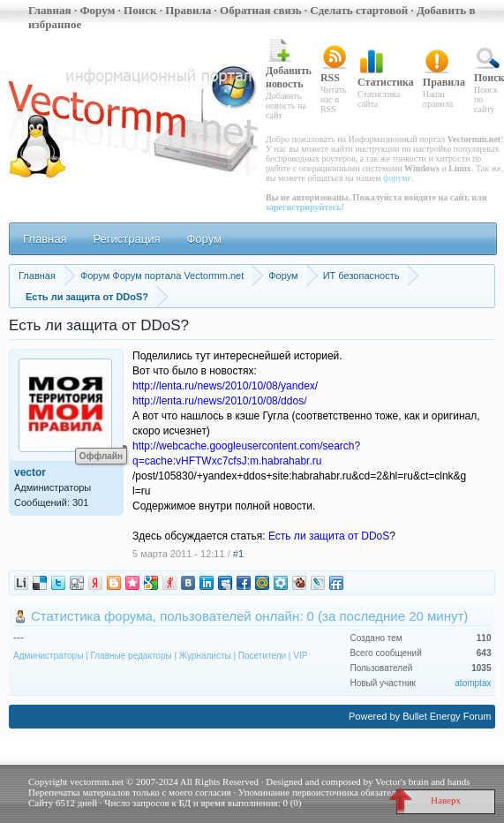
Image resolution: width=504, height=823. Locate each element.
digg (40, 583)
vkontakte (188, 583)
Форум (97, 10)
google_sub (151, 583)
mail (262, 583)
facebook (244, 583)
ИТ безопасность (361, 276)
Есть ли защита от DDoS (329, 536)
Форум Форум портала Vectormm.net (162, 276)
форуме (397, 178)
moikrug (281, 583)
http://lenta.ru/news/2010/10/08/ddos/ (219, 401)
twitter (58, 583)
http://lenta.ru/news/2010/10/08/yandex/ (225, 386)
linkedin (207, 583)
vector (30, 472)
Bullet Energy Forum (447, 716)
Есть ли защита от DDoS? (87, 297)
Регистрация (126, 239)
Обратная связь (260, 10)
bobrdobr (299, 583)
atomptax (473, 683)
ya (95, 583)
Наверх (429, 802)
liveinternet (21, 583)
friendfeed (336, 583)
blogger (114, 583)
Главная (50, 10)
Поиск (140, 10)
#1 (238, 554)
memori (132, 583)
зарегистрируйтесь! (305, 207)
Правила (188, 10)
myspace (225, 583)
